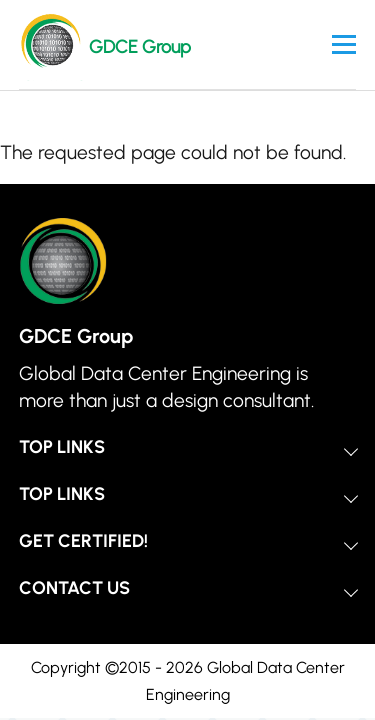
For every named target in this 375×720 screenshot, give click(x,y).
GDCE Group (140, 47)
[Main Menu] (344, 45)
